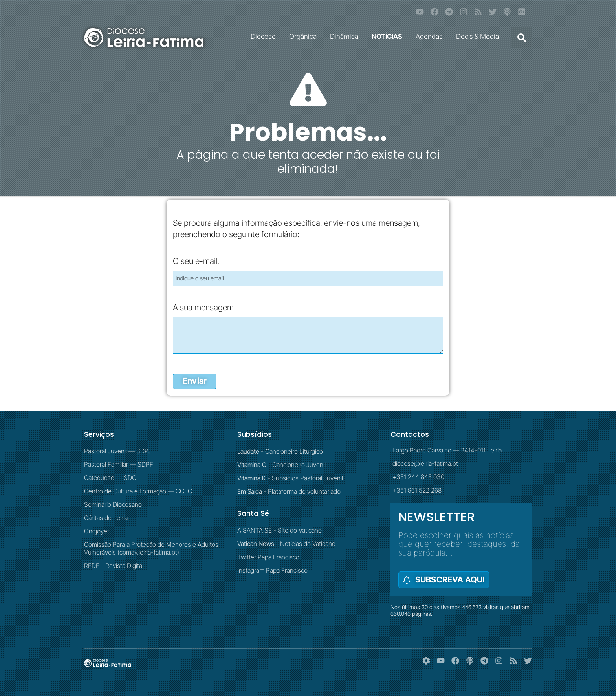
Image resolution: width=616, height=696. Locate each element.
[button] (522, 38)
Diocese (265, 36)
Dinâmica (346, 36)
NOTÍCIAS (389, 36)
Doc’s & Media (479, 36)
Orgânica (305, 36)
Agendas (431, 36)
